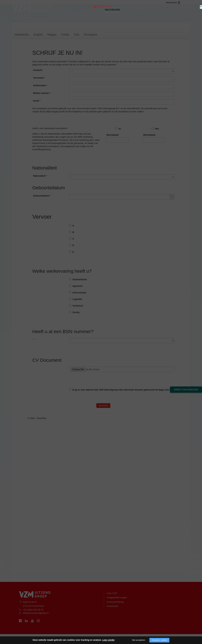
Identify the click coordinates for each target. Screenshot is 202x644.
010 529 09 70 (33, 2)
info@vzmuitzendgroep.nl (36, 623)
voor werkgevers (160, 15)
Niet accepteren (139, 640)
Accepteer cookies (159, 640)
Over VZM (180, 15)
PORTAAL (182, 3)
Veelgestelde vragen (116, 607)
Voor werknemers (134, 15)
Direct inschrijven (186, 390)
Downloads (111, 615)
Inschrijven (112, 15)
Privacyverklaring (114, 611)
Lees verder (109, 640)
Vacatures (95, 15)
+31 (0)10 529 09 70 (33, 620)
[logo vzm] (33, 14)
